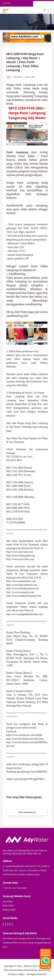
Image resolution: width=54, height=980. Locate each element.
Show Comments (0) (27, 812)
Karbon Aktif (9, 910)
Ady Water (8, 901)
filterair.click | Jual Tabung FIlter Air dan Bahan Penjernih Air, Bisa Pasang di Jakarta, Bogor (27, 970)
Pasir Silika (8, 906)
